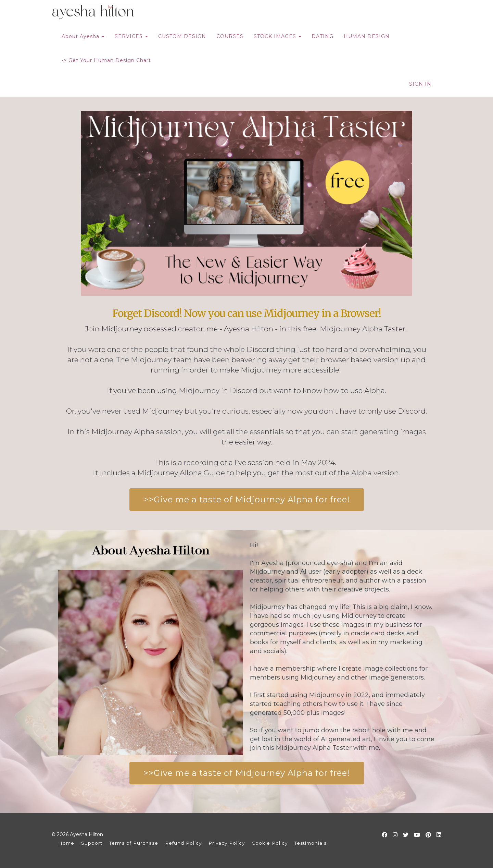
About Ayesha (83, 36)
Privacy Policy (227, 843)
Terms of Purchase (134, 843)
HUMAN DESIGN (367, 36)
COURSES (230, 36)
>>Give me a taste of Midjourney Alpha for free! (247, 499)
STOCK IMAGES (277, 36)
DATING (323, 36)
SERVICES (131, 36)
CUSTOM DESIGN (182, 36)
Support (92, 843)
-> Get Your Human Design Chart (106, 60)
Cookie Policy (270, 843)
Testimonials (311, 843)
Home (66, 843)
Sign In (420, 84)
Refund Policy (183, 843)
